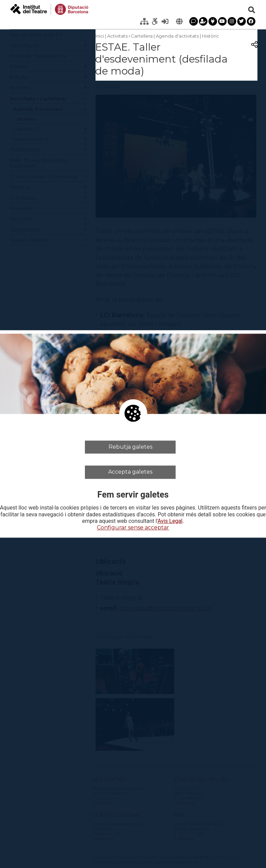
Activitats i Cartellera (130, 36)
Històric (211, 36)
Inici (100, 36)
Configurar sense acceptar (133, 527)
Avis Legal (170, 521)
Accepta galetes (130, 472)
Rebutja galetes (130, 447)
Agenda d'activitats (177, 36)
